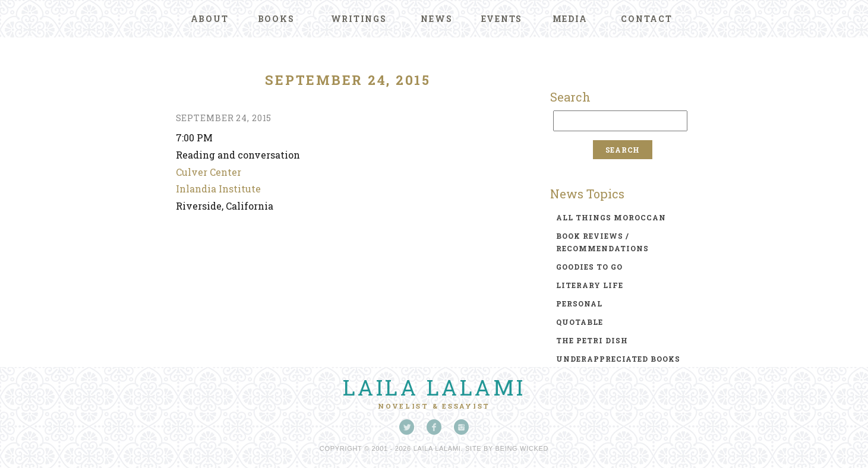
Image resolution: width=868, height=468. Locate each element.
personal (579, 303)
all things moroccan (611, 217)
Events (502, 19)
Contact (646, 19)
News (436, 19)
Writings (359, 19)
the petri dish (592, 340)
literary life (590, 285)
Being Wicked (522, 448)
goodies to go (589, 267)
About (210, 19)
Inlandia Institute (218, 189)
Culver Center (209, 172)
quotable (580, 322)
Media (570, 19)
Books (276, 19)
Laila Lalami (434, 387)
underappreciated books (618, 359)
